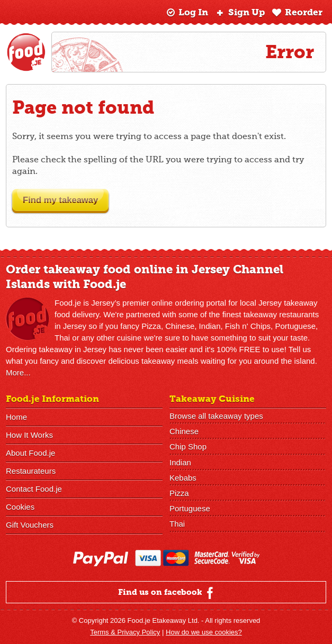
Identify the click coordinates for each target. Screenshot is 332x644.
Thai (177, 523)
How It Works (29, 435)
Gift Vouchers (30, 525)
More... (18, 372)
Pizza (179, 493)
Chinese (184, 431)
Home (16, 417)
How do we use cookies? (204, 632)
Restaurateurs (31, 471)
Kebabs (183, 477)
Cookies (20, 507)
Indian (180, 462)
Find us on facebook (167, 593)
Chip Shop (188, 447)
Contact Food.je (34, 489)
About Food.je (30, 453)
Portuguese (190, 508)
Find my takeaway (66, 200)
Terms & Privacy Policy (125, 632)
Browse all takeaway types (216, 416)
